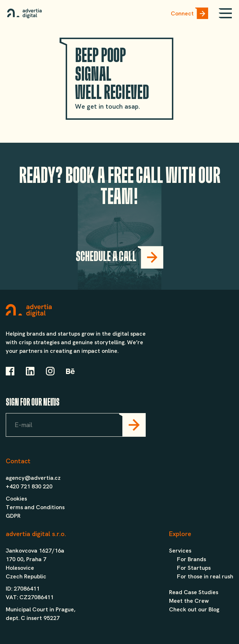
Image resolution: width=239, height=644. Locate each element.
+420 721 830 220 (29, 486)
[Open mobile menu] (225, 13)
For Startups (194, 568)
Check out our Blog (194, 609)
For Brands (191, 559)
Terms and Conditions (35, 507)
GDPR (13, 516)
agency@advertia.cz (33, 478)
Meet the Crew (189, 601)
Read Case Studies (194, 592)
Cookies (16, 499)
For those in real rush (205, 576)
